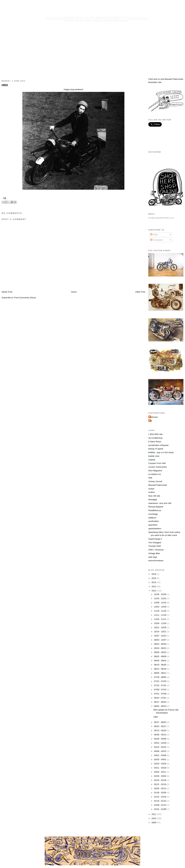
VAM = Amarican (156, 550)
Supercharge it (155, 539)
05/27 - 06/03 (160, 722)
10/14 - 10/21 (160, 632)
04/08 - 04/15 (160, 751)
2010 (154, 818)
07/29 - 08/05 (160, 677)
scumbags (153, 514)
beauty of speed (156, 449)
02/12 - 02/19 (160, 784)
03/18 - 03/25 (160, 764)
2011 (154, 814)
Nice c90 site (154, 496)
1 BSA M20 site (155, 434)
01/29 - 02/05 (160, 793)
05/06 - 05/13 (160, 735)
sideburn (152, 518)
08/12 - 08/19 (160, 669)
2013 (154, 586)
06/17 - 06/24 (160, 702)
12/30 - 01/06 (160, 594)
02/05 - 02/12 (160, 788)
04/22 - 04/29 (160, 743)
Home (74, 292)
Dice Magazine (155, 471)
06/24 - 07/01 (160, 698)
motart (151, 489)
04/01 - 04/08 (160, 755)
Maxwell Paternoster (158, 485)
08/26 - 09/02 (160, 661)
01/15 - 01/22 (160, 801)
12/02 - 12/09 (160, 607)
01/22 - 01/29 (160, 797)
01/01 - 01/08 (160, 809)
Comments (156, 240)
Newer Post (7, 292)
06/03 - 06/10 (160, 706)
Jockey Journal (155, 481)
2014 (154, 582)
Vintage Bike (154, 553)
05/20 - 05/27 (160, 726)
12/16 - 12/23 (160, 598)
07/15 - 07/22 (160, 685)
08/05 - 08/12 (160, 673)
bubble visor (154, 456)
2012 (154, 591)
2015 (154, 578)
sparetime (153, 525)
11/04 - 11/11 (160, 619)
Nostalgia (153, 500)
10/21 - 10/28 (160, 627)
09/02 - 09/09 (160, 656)
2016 (154, 574)
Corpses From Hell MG (97, 13)
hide (150, 478)
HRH (5, 85)
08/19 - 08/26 (160, 665)
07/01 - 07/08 (160, 694)
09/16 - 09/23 (160, 648)
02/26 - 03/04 (160, 776)
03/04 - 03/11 (160, 772)
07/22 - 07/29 (160, 681)
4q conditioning (155, 438)
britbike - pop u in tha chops (161, 452)
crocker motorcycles (158, 467)
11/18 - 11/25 (160, 611)
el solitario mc (155, 474)
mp (151, 421)
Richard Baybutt (156, 507)
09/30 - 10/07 (160, 640)
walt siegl (153, 557)
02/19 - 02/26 (160, 780)
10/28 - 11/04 (160, 623)
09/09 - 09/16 (160, 652)
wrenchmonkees (156, 561)
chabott (152, 460)
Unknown (153, 417)
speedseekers (155, 529)
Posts (154, 235)
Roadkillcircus (155, 510)
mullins (152, 492)
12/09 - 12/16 (160, 603)
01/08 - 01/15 (160, 805)
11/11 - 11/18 (160, 615)
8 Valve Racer (155, 442)
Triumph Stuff (154, 546)
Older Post (140, 292)
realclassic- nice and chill (160, 503)
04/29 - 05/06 (160, 739)
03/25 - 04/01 (160, 759)
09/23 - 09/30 (160, 644)
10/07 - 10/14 (160, 636)
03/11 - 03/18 (160, 768)
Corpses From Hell (157, 463)
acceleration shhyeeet (158, 445)
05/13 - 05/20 (160, 730)
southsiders (154, 521)
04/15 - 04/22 (160, 747)
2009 (154, 823)
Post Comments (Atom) (25, 298)
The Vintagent (155, 543)
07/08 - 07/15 (160, 690)
